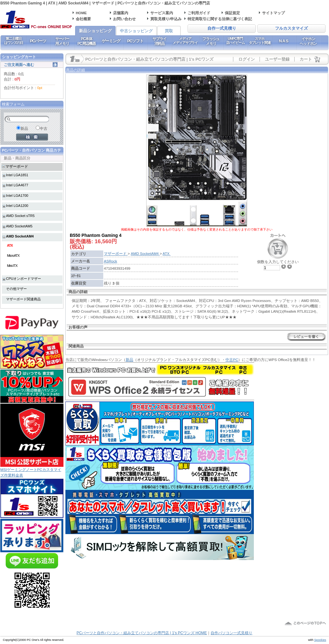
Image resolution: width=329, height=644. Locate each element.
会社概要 (83, 19)
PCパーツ (38, 41)
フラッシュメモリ (211, 41)
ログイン (247, 59)
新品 (129, 360)
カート (306, 59)
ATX (10, 245)
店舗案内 (121, 13)
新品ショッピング (95, 31)
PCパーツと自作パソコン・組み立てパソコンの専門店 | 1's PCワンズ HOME (142, 633)
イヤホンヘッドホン (308, 41)
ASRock (111, 261)
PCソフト (135, 41)
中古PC (232, 360)
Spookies (320, 640)
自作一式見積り (222, 28)
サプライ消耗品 (159, 41)
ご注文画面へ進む (19, 65)
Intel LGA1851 (17, 175)
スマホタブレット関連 (260, 41)
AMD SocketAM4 (20, 236)
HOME (81, 13)
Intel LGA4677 (17, 185)
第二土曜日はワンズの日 (13, 41)
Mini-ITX (12, 266)
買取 (169, 31)
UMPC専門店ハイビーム (235, 41)
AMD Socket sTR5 (20, 216)
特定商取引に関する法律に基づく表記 (220, 19)
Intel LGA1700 (17, 196)
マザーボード (17, 166)
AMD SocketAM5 (19, 226)
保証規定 (232, 13)
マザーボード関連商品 (23, 299)
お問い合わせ (124, 19)
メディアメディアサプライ (185, 41)
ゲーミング (111, 41)
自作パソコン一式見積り (231, 633)
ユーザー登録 (277, 59)
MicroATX (13, 256)
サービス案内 (162, 13)
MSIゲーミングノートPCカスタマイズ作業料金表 (32, 470)
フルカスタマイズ (291, 28)
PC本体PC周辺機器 (86, 41)
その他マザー (16, 289)
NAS (284, 41)
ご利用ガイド (199, 13)
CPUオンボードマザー (24, 279)
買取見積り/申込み (166, 19)
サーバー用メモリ (62, 41)
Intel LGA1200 (17, 206)
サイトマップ (273, 13)
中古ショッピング (136, 31)
